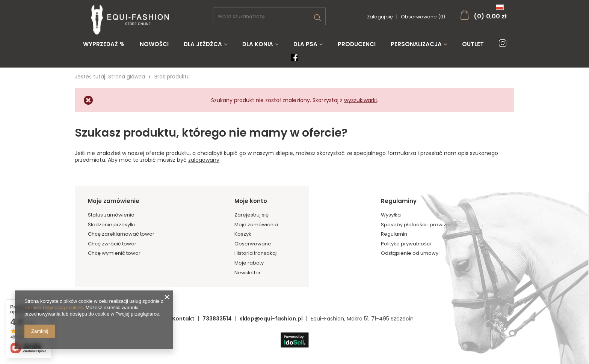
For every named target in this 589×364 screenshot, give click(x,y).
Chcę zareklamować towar (121, 234)
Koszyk (243, 234)
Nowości (154, 44)
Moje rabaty (249, 263)
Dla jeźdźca (203, 44)
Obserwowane (253, 244)
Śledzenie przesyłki (111, 225)
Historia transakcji (256, 253)
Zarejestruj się (251, 215)
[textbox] (269, 16)
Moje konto (251, 201)
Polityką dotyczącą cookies (54, 308)
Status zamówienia (111, 215)
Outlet (473, 44)
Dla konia (258, 44)
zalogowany (204, 160)
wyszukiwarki (360, 100)
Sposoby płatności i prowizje (416, 225)
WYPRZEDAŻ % (104, 44)
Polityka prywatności (406, 244)
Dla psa (305, 44)
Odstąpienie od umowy (410, 253)
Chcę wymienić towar (114, 253)
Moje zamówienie (114, 201)
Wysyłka (391, 215)
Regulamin (394, 234)
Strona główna (127, 77)
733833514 (217, 319)
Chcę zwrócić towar (112, 244)
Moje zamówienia (256, 225)
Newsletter (248, 273)
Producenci (357, 44)
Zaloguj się (381, 17)
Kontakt (183, 319)
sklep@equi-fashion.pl (271, 319)
